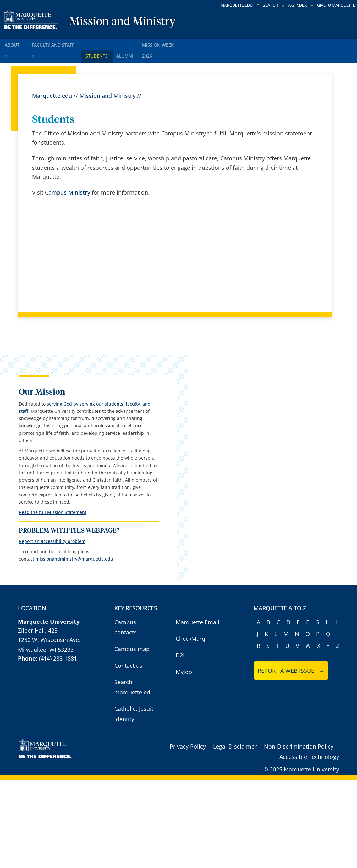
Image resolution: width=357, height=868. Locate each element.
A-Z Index (298, 5)
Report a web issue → (291, 759)
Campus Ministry (68, 179)
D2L (181, 744)
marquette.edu (237, 5)
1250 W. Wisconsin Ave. (49, 728)
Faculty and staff (60, 44)
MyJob (184, 760)
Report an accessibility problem (44, 619)
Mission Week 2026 (181, 44)
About (15, 44)
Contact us (128, 754)
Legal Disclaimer (235, 835)
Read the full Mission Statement (44, 582)
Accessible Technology (309, 845)
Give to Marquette (336, 5)
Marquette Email (198, 710)
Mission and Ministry (123, 22)
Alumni (139, 44)
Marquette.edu (52, 82)
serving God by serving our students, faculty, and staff (46, 393)
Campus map (132, 737)
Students (107, 44)
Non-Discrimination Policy (299, 835)
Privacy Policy (188, 835)
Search (270, 5)
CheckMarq (190, 727)
